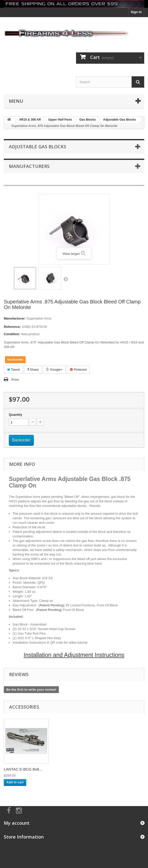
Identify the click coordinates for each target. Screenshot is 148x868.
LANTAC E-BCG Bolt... (73, 769)
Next (66, 279)
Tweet (13, 370)
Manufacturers (29, 166)
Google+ (54, 370)
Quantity (16, 415)
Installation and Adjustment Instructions (74, 655)
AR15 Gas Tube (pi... (21, 769)
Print (15, 380)
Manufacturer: (15, 318)
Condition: (12, 334)
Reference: (12, 327)
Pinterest (78, 370)
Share (33, 370)
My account (17, 823)
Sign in (136, 12)
